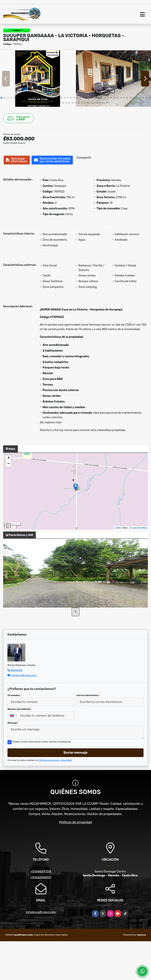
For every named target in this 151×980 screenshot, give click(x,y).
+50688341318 (41, 871)
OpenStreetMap (139, 528)
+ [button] (9, 458)
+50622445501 (41, 877)
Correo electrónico (88, 695)
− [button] (9, 464)
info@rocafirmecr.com (24, 675)
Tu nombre (14, 695)
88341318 (16, 670)
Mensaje (13, 723)
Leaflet (118, 528)
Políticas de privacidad (76, 822)
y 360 (19, 118)
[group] (38, 79)
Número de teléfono (20, 709)
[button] (2, 98)
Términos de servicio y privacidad (55, 760)
